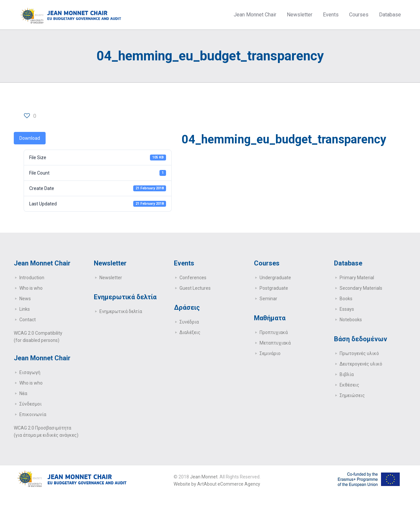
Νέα (23, 393)
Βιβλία (347, 374)
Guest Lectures (195, 288)
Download (30, 138)
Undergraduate (275, 278)
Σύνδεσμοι (31, 404)
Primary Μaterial (357, 278)
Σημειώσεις (352, 395)
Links (25, 309)
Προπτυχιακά (274, 332)
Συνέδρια (189, 322)
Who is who (31, 288)
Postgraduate (274, 288)
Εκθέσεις (349, 385)
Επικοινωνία (33, 414)
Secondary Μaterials (361, 288)
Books (346, 299)
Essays (347, 309)
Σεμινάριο (270, 353)
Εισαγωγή (30, 372)
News (25, 299)
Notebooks (351, 320)
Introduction (32, 278)
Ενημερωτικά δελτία (121, 311)
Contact (28, 320)
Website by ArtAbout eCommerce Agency (217, 484)
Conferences (193, 278)
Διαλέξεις (190, 332)
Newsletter (111, 278)
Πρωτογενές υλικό (359, 353)
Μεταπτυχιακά (275, 343)
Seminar (268, 299)
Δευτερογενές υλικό (361, 364)
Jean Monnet (204, 477)
